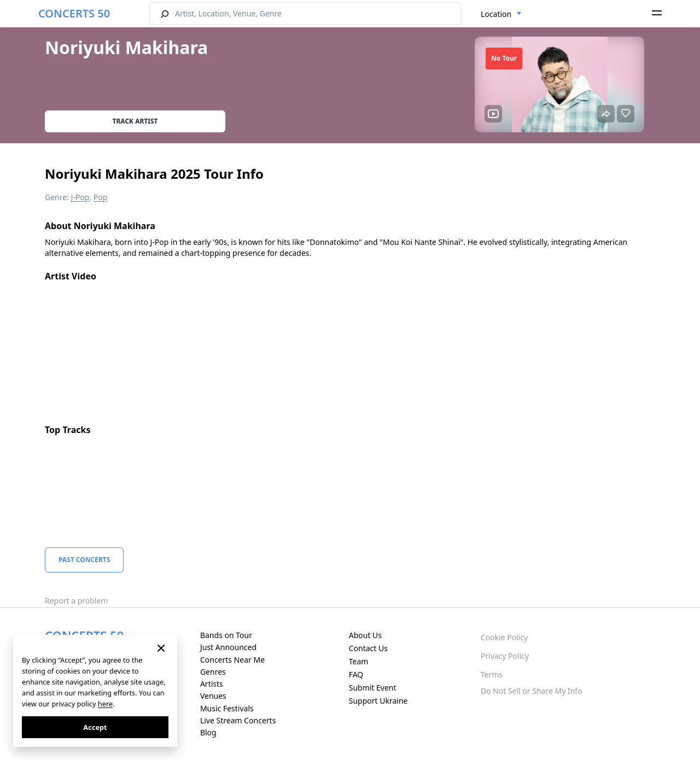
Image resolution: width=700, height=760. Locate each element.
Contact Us (368, 648)
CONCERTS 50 (74, 13)
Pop (101, 197)
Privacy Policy (505, 656)
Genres (213, 672)
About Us (365, 635)
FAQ (356, 674)
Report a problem (76, 601)
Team (359, 661)
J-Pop (80, 197)
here (105, 704)
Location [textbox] (496, 14)
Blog (208, 732)
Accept (95, 727)
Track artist (135, 121)
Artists (212, 684)
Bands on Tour (226, 635)
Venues (213, 696)
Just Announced (228, 647)
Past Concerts (84, 560)
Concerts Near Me (232, 660)
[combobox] (501, 14)
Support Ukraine (378, 701)
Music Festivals (227, 708)
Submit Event (373, 688)
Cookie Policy (504, 637)
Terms (492, 674)
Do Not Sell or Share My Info (532, 691)
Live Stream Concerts (238, 720)
